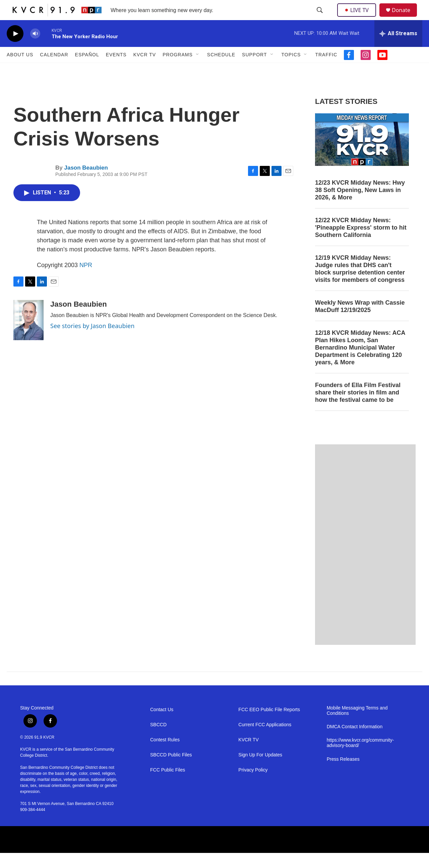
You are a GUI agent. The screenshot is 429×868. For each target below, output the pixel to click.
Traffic (326, 70)
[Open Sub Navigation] (198, 70)
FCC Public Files (168, 785)
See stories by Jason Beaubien (92, 341)
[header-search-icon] (320, 18)
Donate (405, 18)
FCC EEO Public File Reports (269, 725)
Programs (178, 70)
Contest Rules (165, 755)
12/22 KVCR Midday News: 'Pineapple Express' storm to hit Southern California (361, 243)
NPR (86, 280)
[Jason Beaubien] (28, 335)
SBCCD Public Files (171, 770)
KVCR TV (145, 70)
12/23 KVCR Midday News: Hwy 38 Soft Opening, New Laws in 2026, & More (360, 205)
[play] (15, 49)
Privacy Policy (253, 785)
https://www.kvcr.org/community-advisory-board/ (360, 758)
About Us (20, 70)
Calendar (54, 70)
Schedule (221, 70)
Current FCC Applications (265, 740)
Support (254, 70)
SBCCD (158, 740)
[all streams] (398, 49)
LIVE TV (358, 17)
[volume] (35, 49)
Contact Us (162, 725)
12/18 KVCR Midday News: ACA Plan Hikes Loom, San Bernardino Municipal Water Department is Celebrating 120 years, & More (360, 363)
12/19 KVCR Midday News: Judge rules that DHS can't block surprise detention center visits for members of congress (360, 284)
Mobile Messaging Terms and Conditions (357, 726)
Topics (291, 70)
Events (116, 70)
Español (87, 70)
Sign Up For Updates (260, 770)
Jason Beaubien (86, 183)
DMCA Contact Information (355, 742)
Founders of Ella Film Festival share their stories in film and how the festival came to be (358, 408)
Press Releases (343, 774)
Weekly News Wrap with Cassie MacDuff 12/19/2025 (360, 321)
